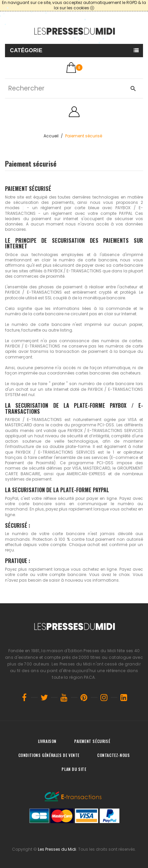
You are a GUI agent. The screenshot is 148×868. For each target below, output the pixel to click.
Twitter (44, 697)
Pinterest (84, 697)
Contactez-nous (113, 755)
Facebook (24, 697)
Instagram (104, 697)
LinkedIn (124, 697)
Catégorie (26, 50)
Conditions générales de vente (49, 755)
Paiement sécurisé (92, 741)
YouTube (64, 697)
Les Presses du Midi (57, 849)
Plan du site (74, 769)
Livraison (47, 741)
